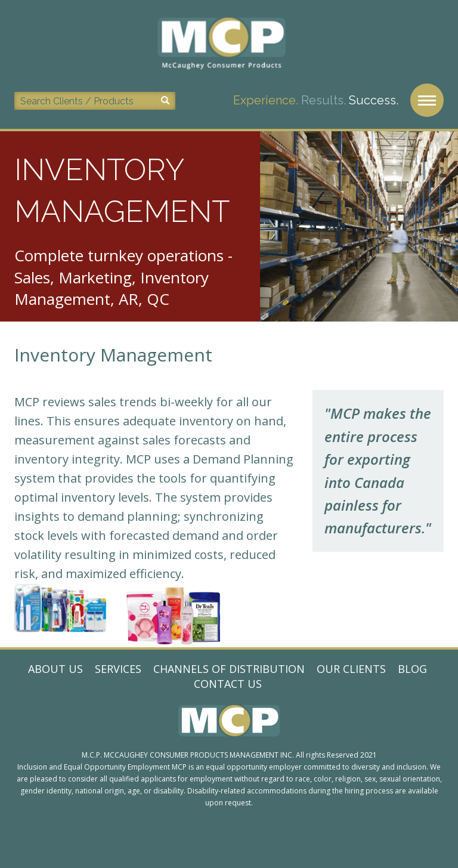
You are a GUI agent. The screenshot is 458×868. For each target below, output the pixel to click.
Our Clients (351, 669)
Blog (412, 669)
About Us (55, 669)
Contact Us (228, 684)
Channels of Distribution (229, 669)
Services (118, 669)
